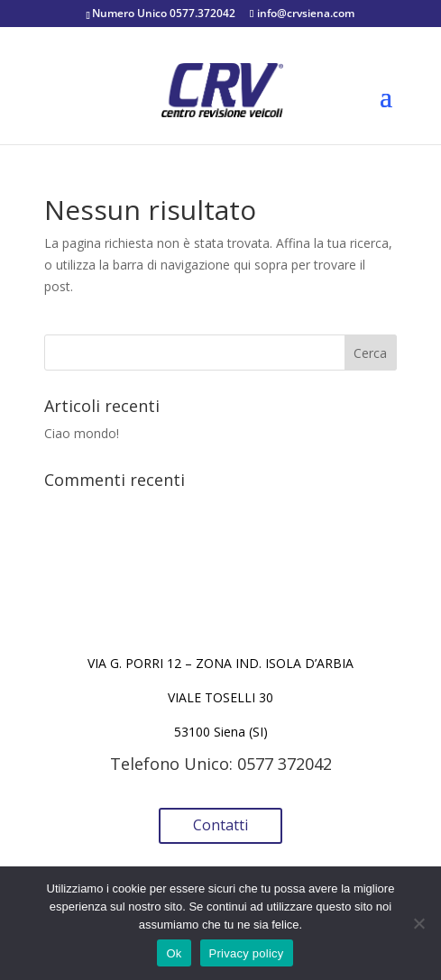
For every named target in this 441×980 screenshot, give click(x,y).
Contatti (220, 825)
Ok (174, 953)
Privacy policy (247, 953)
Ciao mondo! (82, 433)
